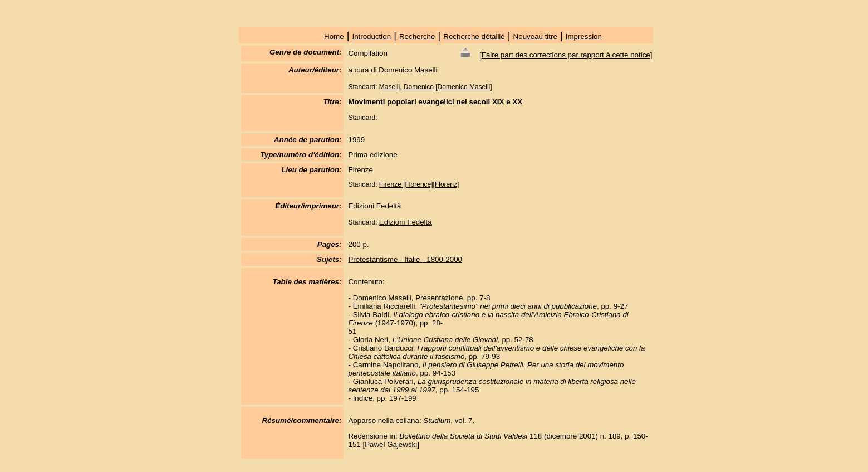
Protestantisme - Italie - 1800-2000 (405, 259)
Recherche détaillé (474, 37)
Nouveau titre (535, 37)
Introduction (371, 37)
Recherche (417, 37)
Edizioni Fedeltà (406, 222)
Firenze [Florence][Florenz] (419, 184)
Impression (584, 37)
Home (334, 37)
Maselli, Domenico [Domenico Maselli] (436, 87)
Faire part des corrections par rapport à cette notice (566, 55)
